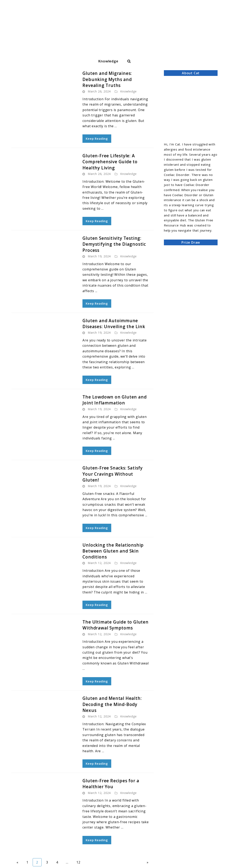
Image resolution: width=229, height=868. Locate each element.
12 (80, 862)
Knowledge (108, 61)
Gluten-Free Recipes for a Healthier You (111, 784)
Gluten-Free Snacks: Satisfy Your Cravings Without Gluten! (113, 474)
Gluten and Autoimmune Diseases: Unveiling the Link (114, 324)
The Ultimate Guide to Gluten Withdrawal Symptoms (115, 625)
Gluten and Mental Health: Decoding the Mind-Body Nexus (112, 704)
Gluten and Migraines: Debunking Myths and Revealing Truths (107, 79)
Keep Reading (97, 138)
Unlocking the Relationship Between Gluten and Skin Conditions (113, 551)
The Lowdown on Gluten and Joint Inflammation (114, 400)
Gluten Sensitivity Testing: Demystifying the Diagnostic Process (114, 244)
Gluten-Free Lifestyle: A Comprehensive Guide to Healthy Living (110, 162)
